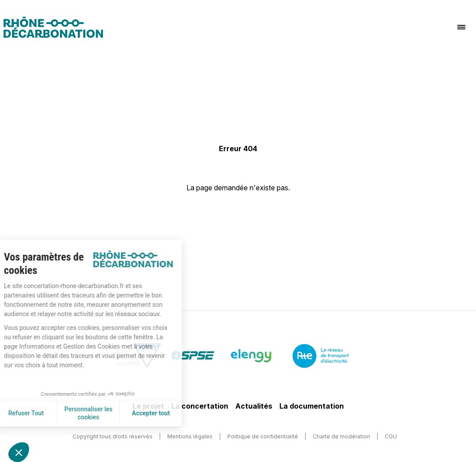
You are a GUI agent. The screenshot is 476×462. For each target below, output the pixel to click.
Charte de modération (341, 436)
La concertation (200, 406)
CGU (391, 436)
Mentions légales (190, 436)
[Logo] (53, 27)
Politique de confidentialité (263, 436)
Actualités (254, 406)
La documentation (312, 406)
